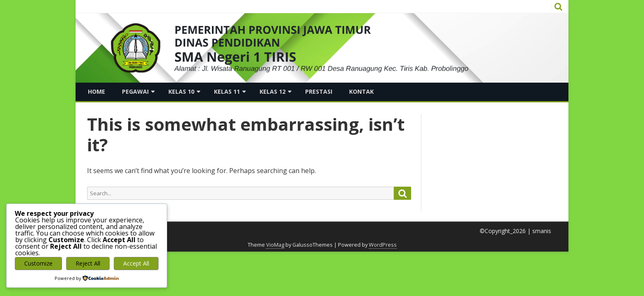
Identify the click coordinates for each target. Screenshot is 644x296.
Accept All (136, 263)
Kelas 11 (227, 91)
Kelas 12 (273, 91)
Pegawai (135, 91)
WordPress (383, 245)
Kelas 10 (181, 91)
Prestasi (319, 91)
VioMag (275, 245)
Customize (38, 263)
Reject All (88, 263)
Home (97, 91)
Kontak (361, 91)
